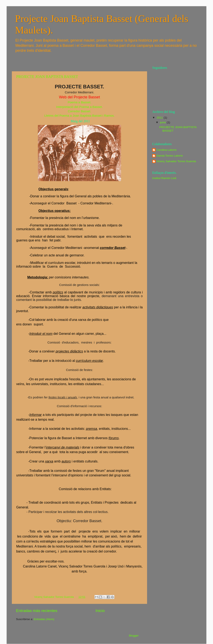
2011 (160, 118)
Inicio (100, 611)
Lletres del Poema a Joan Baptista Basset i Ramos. (79, 116)
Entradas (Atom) (44, 619)
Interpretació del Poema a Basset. (79, 107)
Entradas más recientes (37, 611)
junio (163, 122)
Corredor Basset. (79, 111)
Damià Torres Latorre (170, 156)
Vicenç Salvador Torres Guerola (176, 161)
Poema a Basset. (79, 102)
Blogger (134, 636)
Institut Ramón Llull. (165, 178)
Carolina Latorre (167, 150)
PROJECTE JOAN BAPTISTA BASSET (47, 77)
